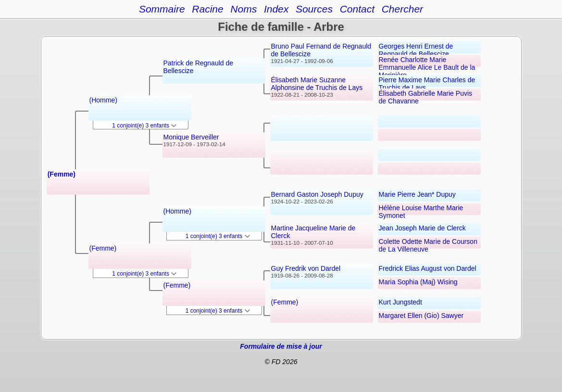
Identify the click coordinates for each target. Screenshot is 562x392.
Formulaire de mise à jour (281, 346)
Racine (207, 9)
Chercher (402, 9)
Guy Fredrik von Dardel (306, 268)
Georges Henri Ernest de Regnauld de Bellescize (416, 50)
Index (276, 9)
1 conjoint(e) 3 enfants (144, 126)
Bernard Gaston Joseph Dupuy (317, 194)
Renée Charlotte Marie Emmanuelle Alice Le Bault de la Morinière (427, 67)
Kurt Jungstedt (400, 302)
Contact (357, 9)
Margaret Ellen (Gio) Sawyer (421, 316)
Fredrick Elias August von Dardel (428, 268)
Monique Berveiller (191, 137)
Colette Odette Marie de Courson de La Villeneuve (428, 245)
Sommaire (162, 9)
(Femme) (62, 174)
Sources (314, 9)
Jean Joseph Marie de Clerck (422, 228)
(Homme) (103, 100)
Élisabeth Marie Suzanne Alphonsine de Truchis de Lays (317, 84)
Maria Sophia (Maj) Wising (418, 282)
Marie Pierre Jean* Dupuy (417, 194)
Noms (244, 9)
